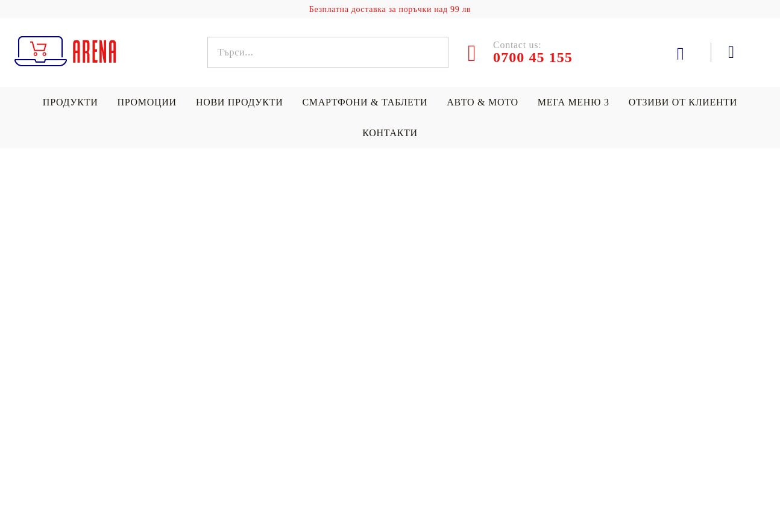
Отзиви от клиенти (683, 102)
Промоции (146, 102)
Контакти (390, 133)
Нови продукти (240, 102)
